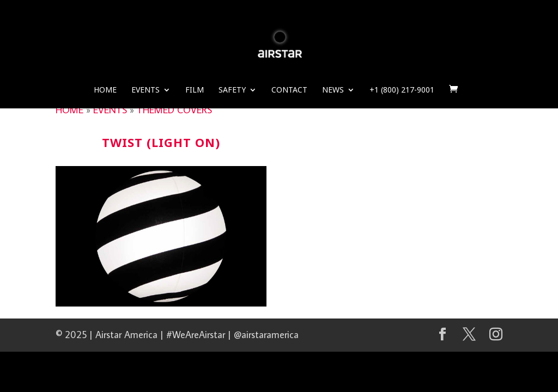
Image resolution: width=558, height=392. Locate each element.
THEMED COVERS (174, 110)
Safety (232, 90)
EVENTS (110, 110)
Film (195, 90)
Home (105, 90)
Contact (289, 90)
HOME (69, 110)
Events (145, 90)
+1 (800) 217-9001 (402, 90)
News (333, 90)
